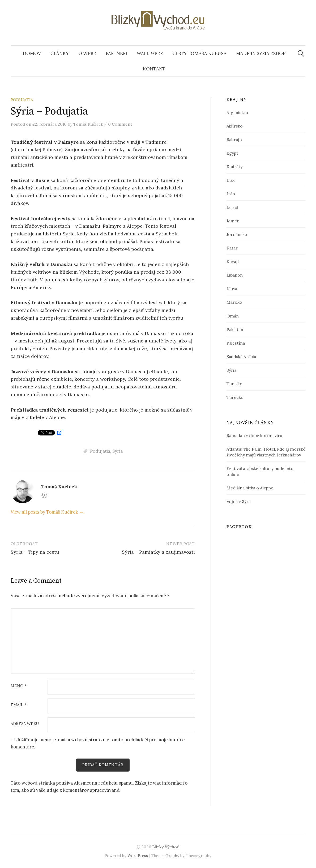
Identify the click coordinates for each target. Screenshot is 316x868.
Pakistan (235, 329)
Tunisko (234, 384)
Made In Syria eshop (261, 53)
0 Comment (120, 124)
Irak (230, 180)
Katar (232, 248)
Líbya (232, 289)
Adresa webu (25, 724)
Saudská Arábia (241, 357)
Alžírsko (235, 126)
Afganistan (237, 112)
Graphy (172, 856)
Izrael (232, 207)
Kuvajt (233, 261)
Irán (231, 194)
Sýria (118, 451)
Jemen (233, 221)
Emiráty (234, 167)
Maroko (234, 302)
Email (19, 705)
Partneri (116, 53)
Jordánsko (237, 234)
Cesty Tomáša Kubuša (199, 53)
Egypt (232, 153)
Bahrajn (234, 139)
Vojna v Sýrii (239, 501)
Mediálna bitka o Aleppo (250, 488)
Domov (32, 53)
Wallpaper (150, 53)
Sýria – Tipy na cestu (35, 552)
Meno (19, 686)
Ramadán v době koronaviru (254, 435)
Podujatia (22, 100)
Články (60, 53)
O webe (87, 53)
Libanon (235, 275)
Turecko (235, 397)
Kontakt (154, 69)
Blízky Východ (166, 847)
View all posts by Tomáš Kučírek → (47, 512)
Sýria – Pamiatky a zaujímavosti (158, 552)
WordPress (138, 856)
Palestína (236, 343)
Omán (233, 316)
